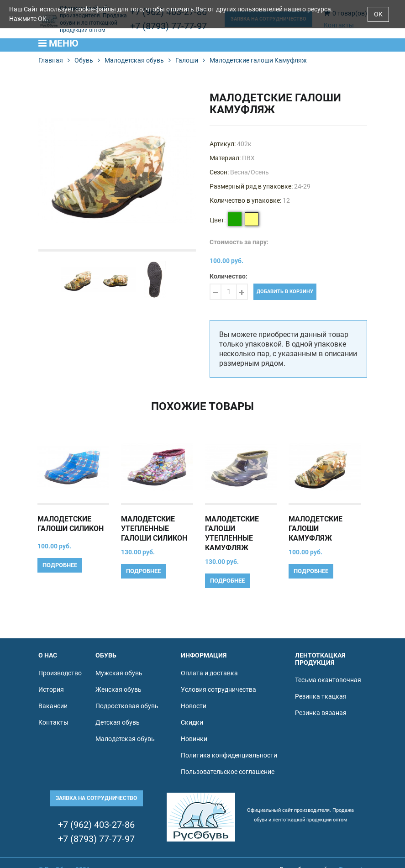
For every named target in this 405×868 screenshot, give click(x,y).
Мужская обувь (119, 673)
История (51, 689)
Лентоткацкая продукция (320, 659)
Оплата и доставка (209, 673)
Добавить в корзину (285, 292)
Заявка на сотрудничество (96, 798)
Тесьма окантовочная (328, 680)
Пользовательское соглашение (228, 772)
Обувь (84, 60)
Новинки (194, 739)
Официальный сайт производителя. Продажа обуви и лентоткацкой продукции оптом (300, 815)
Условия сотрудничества (218, 689)
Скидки (192, 722)
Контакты (53, 722)
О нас (48, 655)
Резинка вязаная (321, 713)
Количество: (229, 276)
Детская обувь (118, 722)
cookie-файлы (96, 9)
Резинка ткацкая (321, 696)
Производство (60, 673)
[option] (117, 171)
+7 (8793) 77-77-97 (96, 839)
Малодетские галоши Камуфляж (316, 529)
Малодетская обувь (134, 60)
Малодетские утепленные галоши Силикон (154, 529)
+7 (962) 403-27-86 (96, 825)
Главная (51, 60)
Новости (194, 706)
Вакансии (53, 706)
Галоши (187, 60)
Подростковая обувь (127, 706)
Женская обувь (118, 689)
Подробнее (60, 565)
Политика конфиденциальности (229, 755)
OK (378, 14)
